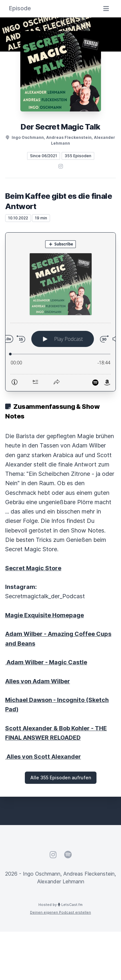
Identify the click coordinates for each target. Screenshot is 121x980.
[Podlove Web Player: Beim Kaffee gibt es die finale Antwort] (60, 312)
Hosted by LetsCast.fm (60, 905)
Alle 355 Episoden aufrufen (61, 778)
